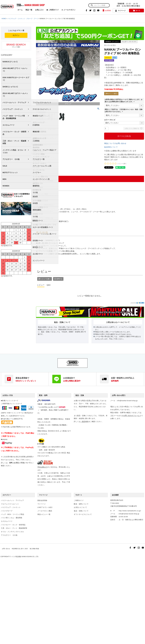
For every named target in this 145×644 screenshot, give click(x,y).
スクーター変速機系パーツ (43, 227)
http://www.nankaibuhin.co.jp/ (130, 511)
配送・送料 (43, 395)
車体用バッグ (38, 116)
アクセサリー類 (39, 159)
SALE (5, 166)
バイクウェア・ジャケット (13, 109)
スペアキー (37, 173)
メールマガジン (69, 10)
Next (97, 73)
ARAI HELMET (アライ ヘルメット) (15, 70)
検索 (92, 5)
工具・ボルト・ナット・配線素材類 (14, 142)
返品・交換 (80, 395)
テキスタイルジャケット (42, 109)
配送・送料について (81, 504)
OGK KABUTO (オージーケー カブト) (16, 79)
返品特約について (111, 147)
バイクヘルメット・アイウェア (14, 103)
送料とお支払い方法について (20, 463)
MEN (4, 179)
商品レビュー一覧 (44, 514)
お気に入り (39, 10)
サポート (79, 495)
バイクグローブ (7, 511)
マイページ (120, 11)
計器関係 (36, 125)
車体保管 (36, 132)
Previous (39, 73)
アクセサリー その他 (11, 159)
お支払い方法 (8, 395)
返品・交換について (81, 511)
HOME (4, 19)
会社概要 (115, 495)
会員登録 (107, 11)
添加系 (35, 197)
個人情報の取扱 (31, 549)
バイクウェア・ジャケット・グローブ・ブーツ (23, 19)
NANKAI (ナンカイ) (10, 62)
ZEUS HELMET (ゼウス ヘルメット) (15, 95)
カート (137, 11)
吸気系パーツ (38, 247)
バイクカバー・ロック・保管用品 (14, 133)
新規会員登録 (42, 500)
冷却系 (35, 203)
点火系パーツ (38, 254)
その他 (35, 217)
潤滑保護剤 (37, 210)
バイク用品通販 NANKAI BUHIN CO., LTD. (25, 557)
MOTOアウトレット (10, 173)
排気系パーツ (38, 241)
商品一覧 (29, 10)
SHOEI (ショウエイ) (10, 87)
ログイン (16, 35)
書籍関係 (36, 186)
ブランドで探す (16, 45)
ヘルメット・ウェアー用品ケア (44, 150)
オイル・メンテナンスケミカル (12, 532)
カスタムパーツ (8, 125)
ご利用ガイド (53, 10)
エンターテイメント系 (41, 179)
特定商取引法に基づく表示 (18, 549)
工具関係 (36, 141)
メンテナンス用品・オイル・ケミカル (14, 151)
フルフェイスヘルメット (42, 103)
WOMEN (6, 186)
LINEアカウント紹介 (45, 507)
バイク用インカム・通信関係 (12, 518)
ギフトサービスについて (83, 514)
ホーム (20, 10)
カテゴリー (7, 495)
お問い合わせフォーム (132, 416)
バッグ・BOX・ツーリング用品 (13, 514)
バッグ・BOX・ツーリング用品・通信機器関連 (14, 117)
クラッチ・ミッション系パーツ (44, 234)
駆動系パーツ (38, 221)
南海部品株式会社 (117, 500)
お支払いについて (80, 507)
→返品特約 (84, 421)
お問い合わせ (6, 549)
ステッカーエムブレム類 (42, 166)
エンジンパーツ (39, 261)
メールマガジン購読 (45, 511)
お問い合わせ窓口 (119, 395)
